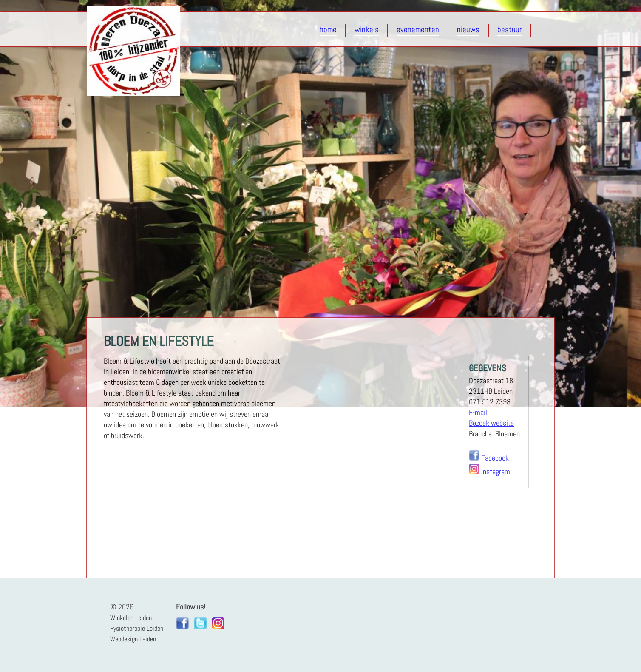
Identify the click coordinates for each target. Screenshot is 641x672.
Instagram (496, 472)
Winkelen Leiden (131, 618)
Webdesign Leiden (133, 639)
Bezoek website (491, 423)
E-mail (478, 413)
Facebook (495, 458)
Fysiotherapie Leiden (137, 628)
